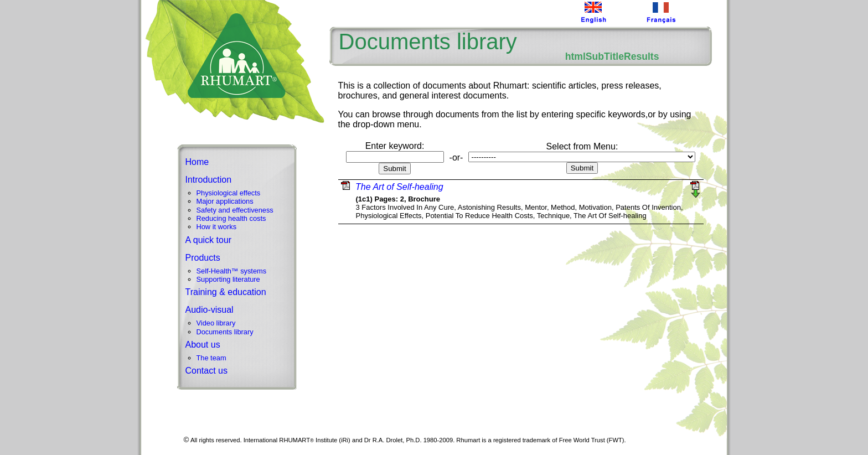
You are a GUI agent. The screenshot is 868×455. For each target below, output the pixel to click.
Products (203, 258)
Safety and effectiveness (235, 210)
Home (197, 162)
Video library (216, 323)
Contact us (206, 371)
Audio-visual (210, 310)
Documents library (225, 332)
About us (203, 345)
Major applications (225, 201)
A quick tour (209, 240)
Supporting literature (228, 279)
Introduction (209, 180)
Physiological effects (229, 193)
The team (211, 358)
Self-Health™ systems (232, 271)
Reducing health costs (231, 218)
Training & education (226, 292)
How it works (217, 227)
